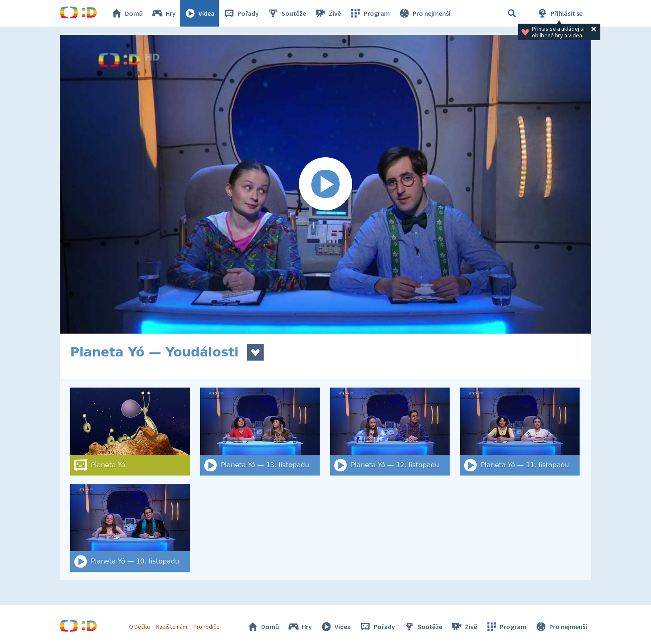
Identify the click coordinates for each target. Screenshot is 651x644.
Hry (163, 13)
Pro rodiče (207, 627)
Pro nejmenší (424, 13)
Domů (127, 13)
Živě (328, 13)
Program (370, 13)
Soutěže (286, 13)
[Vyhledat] (512, 13)
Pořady (241, 13)
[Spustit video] (325, 184)
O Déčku (139, 627)
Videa (199, 13)
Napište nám (171, 627)
